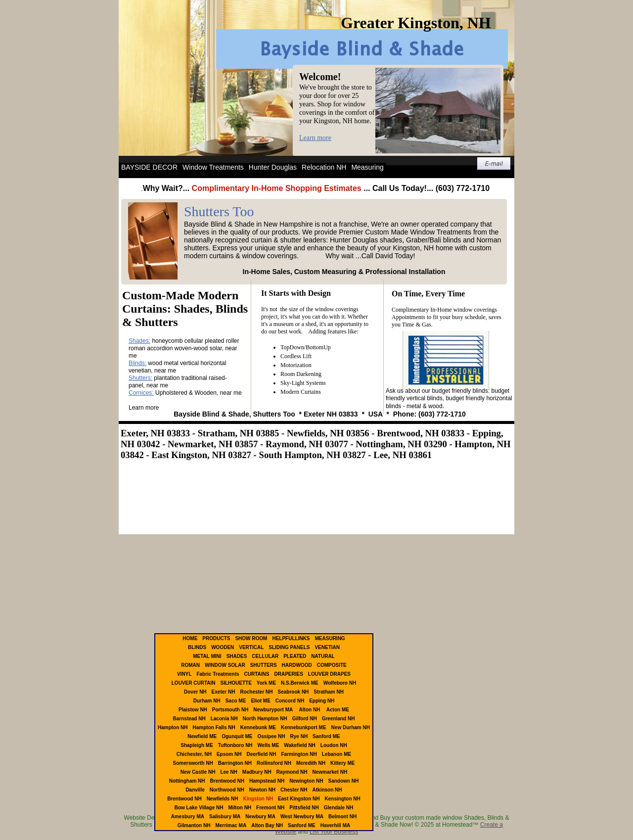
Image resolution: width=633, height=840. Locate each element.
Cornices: (141, 393)
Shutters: (140, 378)
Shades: (139, 341)
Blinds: (137, 363)
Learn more (315, 138)
